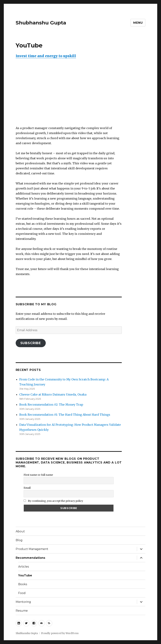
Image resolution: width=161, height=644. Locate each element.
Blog (19, 540)
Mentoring (23, 602)
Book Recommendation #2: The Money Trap (51, 405)
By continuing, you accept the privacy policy (53, 501)
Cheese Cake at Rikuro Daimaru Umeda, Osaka (53, 394)
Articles (24, 567)
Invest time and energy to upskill (46, 56)
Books (23, 584)
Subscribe (31, 343)
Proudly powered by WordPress (60, 633)
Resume (22, 611)
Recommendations (30, 558)
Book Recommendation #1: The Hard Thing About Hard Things (65, 415)
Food (22, 593)
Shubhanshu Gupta (41, 23)
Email (27, 488)
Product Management (32, 549)
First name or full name (38, 475)
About (20, 531)
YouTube (25, 575)
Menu (138, 23)
